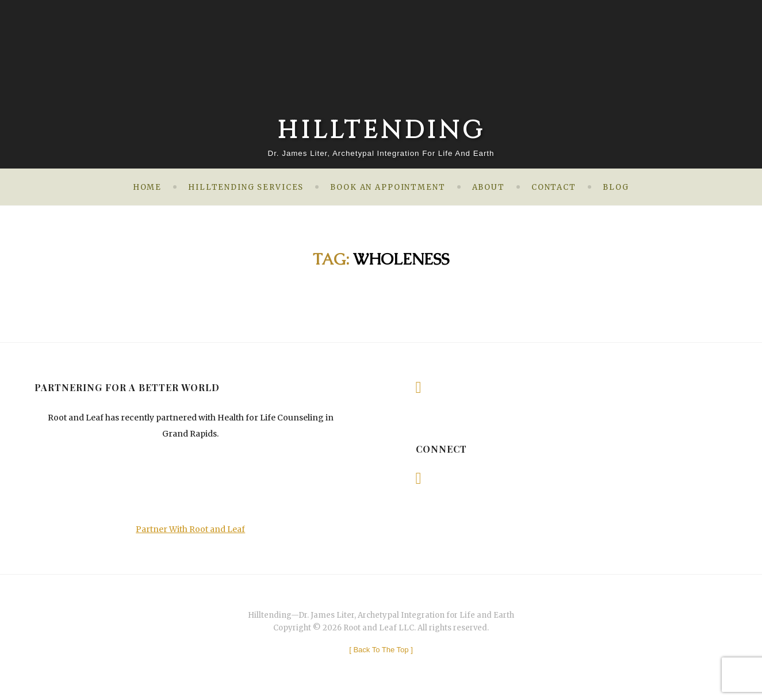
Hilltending (381, 131)
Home (147, 187)
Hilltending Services (246, 187)
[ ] (381, 650)
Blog (616, 187)
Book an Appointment (388, 187)
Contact (554, 187)
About (489, 187)
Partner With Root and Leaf (190, 529)
